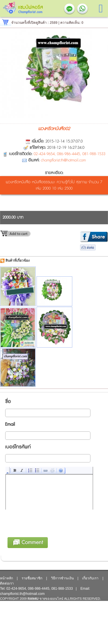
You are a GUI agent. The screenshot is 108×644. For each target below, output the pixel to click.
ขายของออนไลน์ (51, 599)
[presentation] (50, 533)
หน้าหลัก (6, 578)
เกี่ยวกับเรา (90, 578)
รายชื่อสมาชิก (32, 578)
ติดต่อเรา (7, 583)
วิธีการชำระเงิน (62, 578)
